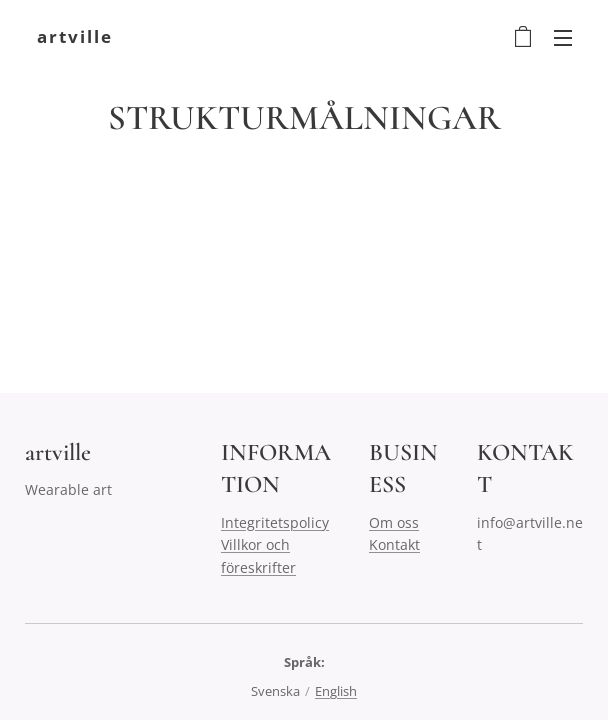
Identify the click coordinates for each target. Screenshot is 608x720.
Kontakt (394, 544)
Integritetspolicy (275, 522)
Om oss (394, 522)
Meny (563, 38)
